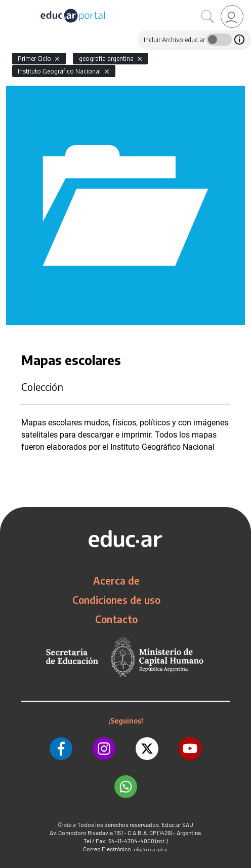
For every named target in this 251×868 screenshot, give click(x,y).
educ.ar (70, 825)
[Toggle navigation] (9, 6)
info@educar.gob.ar (151, 849)
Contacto (116, 619)
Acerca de (116, 581)
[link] (232, 16)
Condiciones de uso (116, 600)
